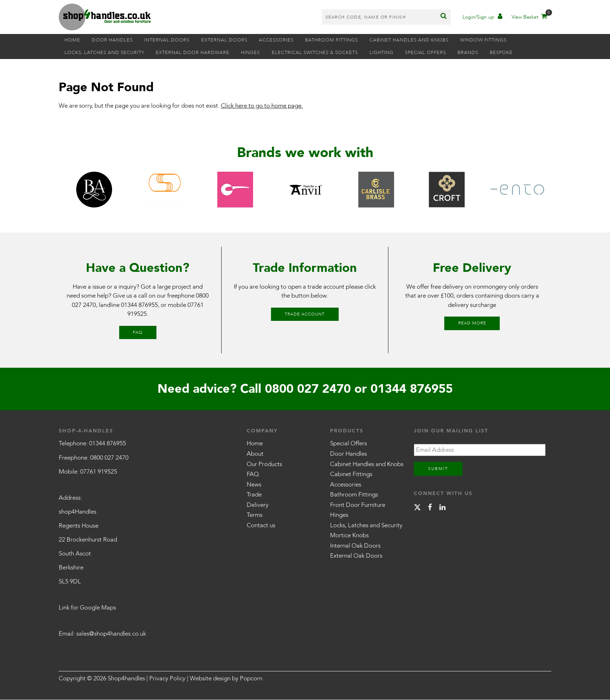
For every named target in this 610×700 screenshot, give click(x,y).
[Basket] (529, 18)
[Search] (444, 17)
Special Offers (443, 53)
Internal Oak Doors (355, 546)
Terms (255, 515)
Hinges (259, 53)
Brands (489, 53)
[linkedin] (442, 508)
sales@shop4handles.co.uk (111, 634)
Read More (472, 323)
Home (74, 40)
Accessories (291, 40)
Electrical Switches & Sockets (326, 53)
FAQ (138, 333)
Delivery (258, 505)
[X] (417, 508)
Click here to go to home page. (262, 106)
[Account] (483, 18)
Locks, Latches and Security (106, 53)
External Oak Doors (356, 556)
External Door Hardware (198, 53)
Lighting (396, 53)
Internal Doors (175, 40)
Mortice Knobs (349, 536)
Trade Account (305, 314)
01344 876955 (139, 305)
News (254, 485)
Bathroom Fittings (349, 40)
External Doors (235, 40)
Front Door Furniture (358, 505)
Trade (254, 495)
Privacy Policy (167, 679)
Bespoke (526, 53)
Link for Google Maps (87, 608)
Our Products (264, 464)
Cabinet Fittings (351, 474)
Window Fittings (508, 40)
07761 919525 (99, 472)
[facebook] (430, 508)
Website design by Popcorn (226, 679)
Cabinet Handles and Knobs (430, 40)
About (255, 454)
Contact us (261, 526)
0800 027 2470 (308, 389)
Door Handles (117, 40)
